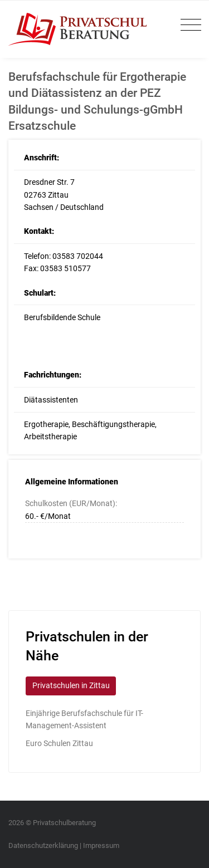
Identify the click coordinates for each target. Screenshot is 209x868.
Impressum (101, 845)
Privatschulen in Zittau (71, 685)
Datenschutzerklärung (43, 845)
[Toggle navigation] (188, 25)
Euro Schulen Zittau (59, 743)
